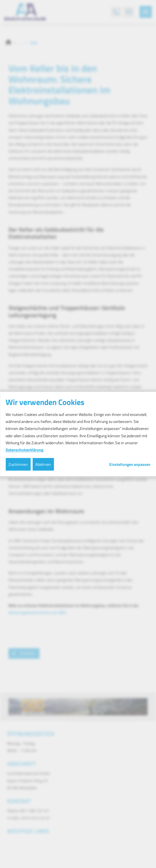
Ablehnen (43, 464)
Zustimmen (18, 464)
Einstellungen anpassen (130, 464)
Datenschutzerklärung (24, 450)
